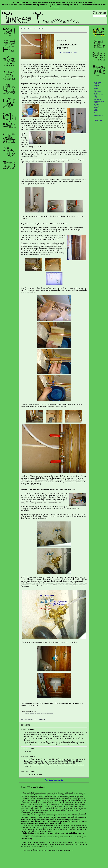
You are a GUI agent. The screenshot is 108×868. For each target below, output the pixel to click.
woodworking (98, 115)
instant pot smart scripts (99, 120)
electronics (97, 92)
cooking (96, 85)
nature (96, 103)
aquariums (97, 82)
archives (97, 84)
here (56, 239)
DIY (60, 52)
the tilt (96, 111)
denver (96, 88)
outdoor (96, 104)
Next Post (24, 29)
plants (96, 108)
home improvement (67, 52)
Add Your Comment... (54, 780)
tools (95, 112)
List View (42, 29)
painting (97, 106)
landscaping (98, 98)
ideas (75, 52)
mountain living (99, 101)
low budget (97, 100)
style (95, 109)
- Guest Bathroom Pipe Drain (39, 713)
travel (96, 114)
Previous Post (32, 29)
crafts (96, 87)
